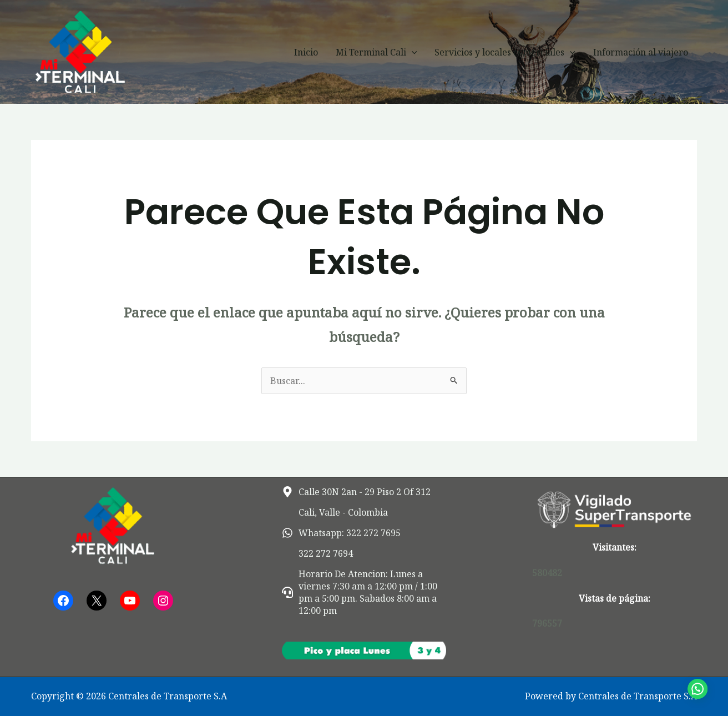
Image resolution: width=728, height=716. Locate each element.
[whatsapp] (341, 533)
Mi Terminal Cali (376, 52)
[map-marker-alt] (356, 492)
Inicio (306, 52)
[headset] (364, 592)
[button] (412, 52)
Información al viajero (641, 52)
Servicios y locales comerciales (505, 52)
